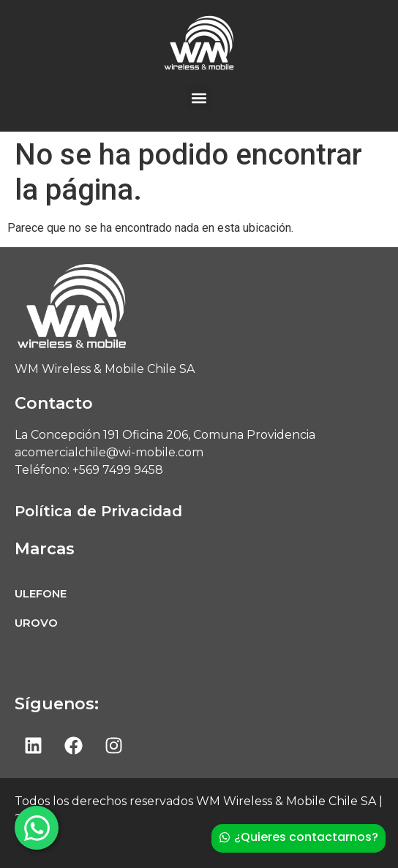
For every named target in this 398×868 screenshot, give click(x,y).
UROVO (36, 623)
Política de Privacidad (98, 511)
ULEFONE (41, 593)
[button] (199, 98)
